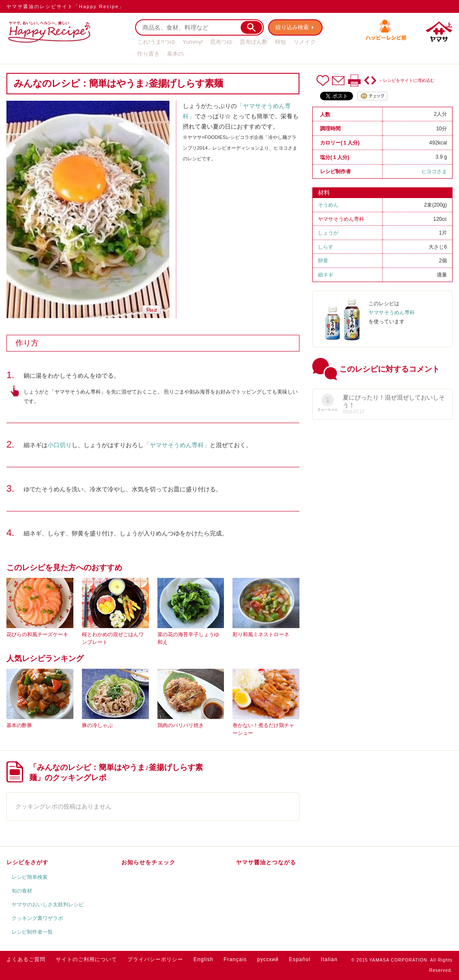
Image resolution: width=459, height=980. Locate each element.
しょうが (328, 233)
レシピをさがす (27, 862)
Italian (329, 959)
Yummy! (193, 42)
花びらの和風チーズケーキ (37, 634)
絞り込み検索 (292, 27)
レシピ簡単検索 (30, 877)
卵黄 (323, 261)
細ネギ (326, 275)
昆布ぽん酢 (254, 42)
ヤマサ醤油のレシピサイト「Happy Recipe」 (65, 6)
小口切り (60, 445)
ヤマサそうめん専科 (341, 219)
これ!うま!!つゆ (156, 42)
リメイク (305, 42)
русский (268, 959)
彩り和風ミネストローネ (261, 634)
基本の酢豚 (19, 725)
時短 (281, 42)
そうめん (328, 205)
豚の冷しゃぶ (97, 725)
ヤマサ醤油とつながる (266, 862)
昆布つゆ (221, 42)
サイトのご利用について (86, 959)
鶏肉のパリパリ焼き (181, 725)
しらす (326, 247)
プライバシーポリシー (155, 959)
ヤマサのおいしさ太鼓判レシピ (48, 905)
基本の (175, 54)
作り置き (148, 54)
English (203, 959)
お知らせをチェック (148, 862)
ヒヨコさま (434, 171)
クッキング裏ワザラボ (37, 918)
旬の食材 (22, 891)
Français (235, 959)
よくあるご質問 (26, 959)
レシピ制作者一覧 (32, 932)
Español (299, 959)
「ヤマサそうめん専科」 (177, 445)
